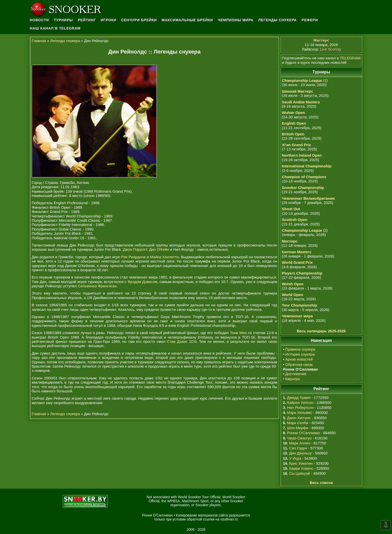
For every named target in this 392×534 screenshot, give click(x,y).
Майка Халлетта (164, 257)
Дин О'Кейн (159, 249)
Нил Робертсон (300, 408)
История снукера (300, 354)
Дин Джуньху (300, 453)
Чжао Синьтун (299, 438)
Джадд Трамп (299, 397)
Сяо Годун (298, 448)
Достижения (296, 374)
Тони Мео (238, 333)
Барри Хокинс (301, 468)
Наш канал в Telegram (55, 28)
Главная (39, 41)
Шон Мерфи (298, 428)
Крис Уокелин (301, 463)
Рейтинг (87, 20)
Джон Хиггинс (299, 418)
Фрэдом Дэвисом (142, 282)
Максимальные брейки (187, 20)
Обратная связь (299, 364)
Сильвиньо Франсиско (97, 286)
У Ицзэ (295, 458)
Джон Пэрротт (135, 249)
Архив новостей (299, 359)
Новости (39, 20)
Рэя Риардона (133, 257)
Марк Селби (297, 423)
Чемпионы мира (236, 20)
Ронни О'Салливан (303, 433)
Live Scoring (331, 49)
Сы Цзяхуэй (300, 473)
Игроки (109, 20)
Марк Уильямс (299, 413)
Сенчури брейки (139, 20)
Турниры (63, 20)
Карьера (292, 379)
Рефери (310, 20)
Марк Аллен (300, 443)
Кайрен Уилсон (300, 403)
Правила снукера (300, 349)
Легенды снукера (277, 20)
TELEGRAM (350, 58)
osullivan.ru (229, 519)
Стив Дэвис (177, 341)
